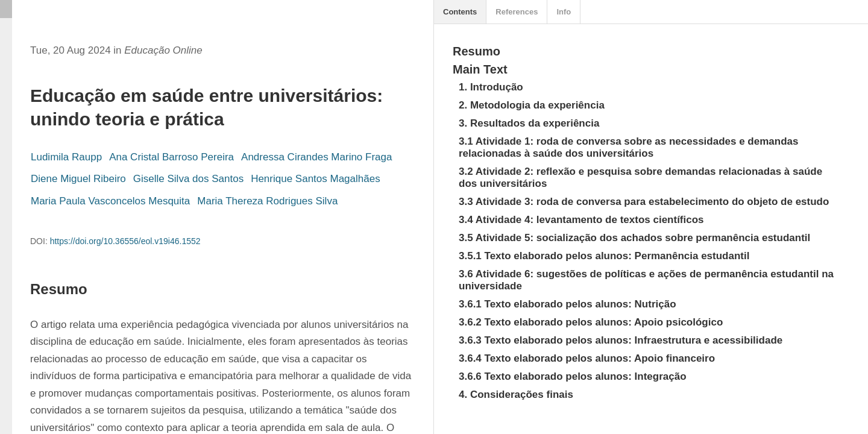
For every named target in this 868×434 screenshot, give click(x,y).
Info (564, 12)
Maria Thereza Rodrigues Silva (267, 201)
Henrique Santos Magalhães (316, 179)
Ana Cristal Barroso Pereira (171, 157)
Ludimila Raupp (66, 157)
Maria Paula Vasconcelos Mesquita (110, 201)
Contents (460, 12)
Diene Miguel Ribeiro (78, 179)
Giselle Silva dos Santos (188, 179)
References (517, 12)
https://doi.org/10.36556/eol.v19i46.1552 (125, 241)
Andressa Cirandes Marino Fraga (316, 157)
